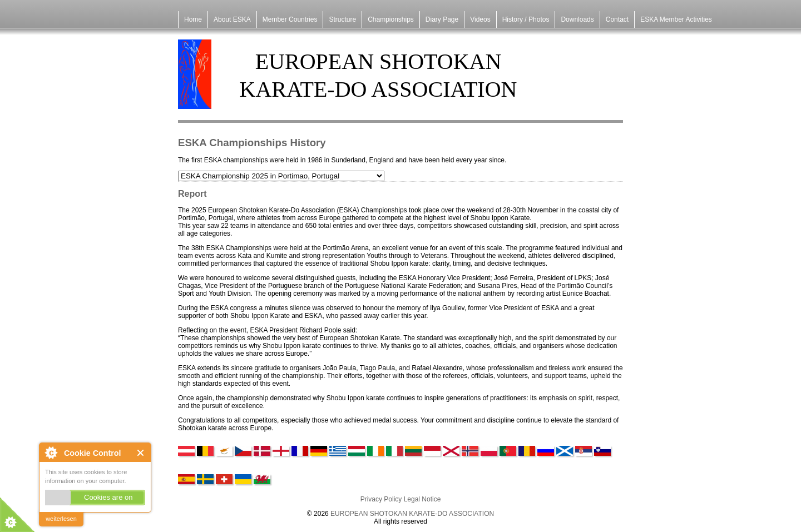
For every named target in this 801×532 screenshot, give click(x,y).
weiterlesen (61, 519)
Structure (342, 19)
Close (141, 453)
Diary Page (442, 19)
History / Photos (526, 19)
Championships (391, 19)
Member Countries (290, 19)
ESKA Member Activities (676, 19)
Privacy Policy (381, 499)
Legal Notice (422, 499)
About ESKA (232, 19)
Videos (480, 19)
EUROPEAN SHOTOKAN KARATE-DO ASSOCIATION (412, 514)
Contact (617, 19)
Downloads (577, 19)
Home (193, 19)
